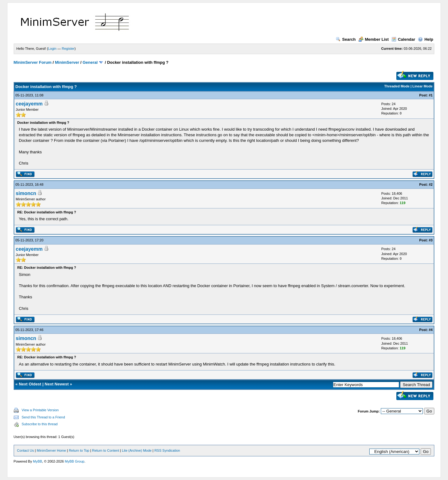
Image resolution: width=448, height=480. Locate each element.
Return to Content (106, 450)
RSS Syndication (167, 450)
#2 (431, 184)
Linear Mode (423, 86)
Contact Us (26, 450)
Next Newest (57, 384)
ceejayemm (29, 104)
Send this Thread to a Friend (43, 417)
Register (68, 49)
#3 (431, 240)
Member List (374, 39)
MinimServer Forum (33, 62)
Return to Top (79, 450)
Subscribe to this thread (40, 424)
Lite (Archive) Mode (137, 450)
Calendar (403, 39)
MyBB (37, 461)
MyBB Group (75, 461)
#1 (431, 95)
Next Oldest (30, 384)
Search (346, 39)
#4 (431, 330)
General (90, 62)
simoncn (26, 193)
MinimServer (67, 62)
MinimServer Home (51, 450)
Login (52, 49)
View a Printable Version (40, 410)
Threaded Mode (397, 86)
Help (425, 39)
